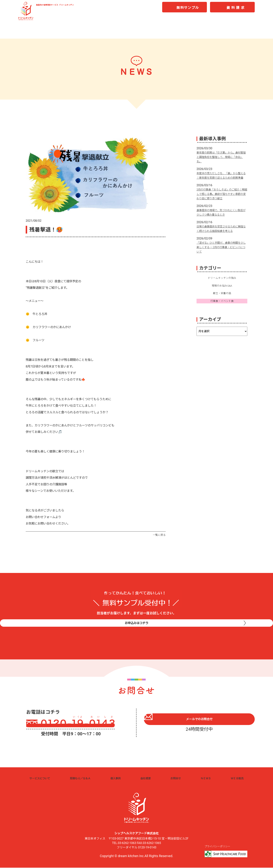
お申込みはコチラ (136, 631)
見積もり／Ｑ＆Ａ (83, 778)
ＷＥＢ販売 (236, 778)
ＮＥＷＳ (205, 778)
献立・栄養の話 (222, 299)
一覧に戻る (159, 535)
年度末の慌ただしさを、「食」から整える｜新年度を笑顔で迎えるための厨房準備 (222, 178)
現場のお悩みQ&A (222, 291)
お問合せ (176, 778)
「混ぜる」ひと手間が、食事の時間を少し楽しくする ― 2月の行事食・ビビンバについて (222, 252)
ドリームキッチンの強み (222, 282)
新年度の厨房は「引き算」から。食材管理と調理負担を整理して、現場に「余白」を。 (222, 157)
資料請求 (236, 9)
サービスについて (42, 778)
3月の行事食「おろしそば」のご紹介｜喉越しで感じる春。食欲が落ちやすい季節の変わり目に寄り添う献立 (222, 198)
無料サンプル (188, 9)
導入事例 (119, 778)
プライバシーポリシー (218, 847)
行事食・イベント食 (222, 307)
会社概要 (148, 778)
